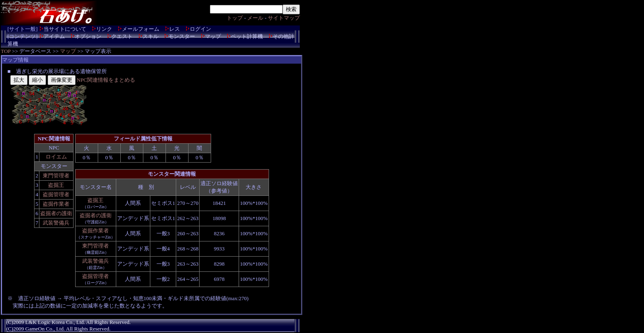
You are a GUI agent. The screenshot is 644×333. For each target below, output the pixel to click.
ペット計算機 (247, 36)
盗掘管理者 (56, 194)
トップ (235, 18)
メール (255, 18)
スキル (151, 36)
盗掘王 (56, 185)
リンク (104, 29)
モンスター (182, 36)
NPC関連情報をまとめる (106, 80)
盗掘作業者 (56, 204)
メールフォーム (141, 29)
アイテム (54, 36)
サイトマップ (284, 18)
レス (175, 29)
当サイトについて (65, 29)
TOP (6, 51)
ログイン (200, 29)
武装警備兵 (56, 223)
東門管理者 (56, 176)
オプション (88, 36)
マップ (213, 36)
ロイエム (56, 157)
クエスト (122, 36)
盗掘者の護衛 (56, 213)
